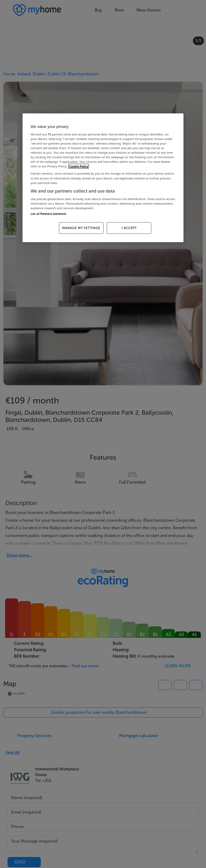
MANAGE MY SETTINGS (81, 228)
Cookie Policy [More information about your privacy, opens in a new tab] (79, 166)
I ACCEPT (129, 228)
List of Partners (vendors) (48, 214)
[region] (103, 178)
